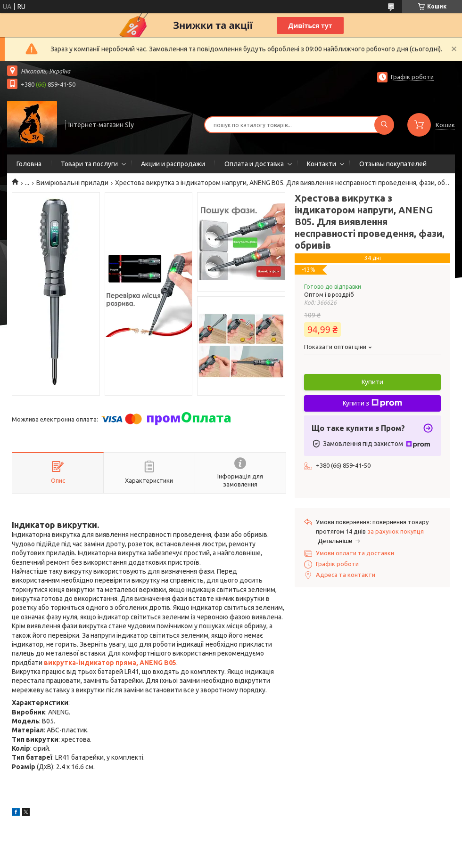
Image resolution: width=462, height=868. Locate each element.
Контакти (322, 164)
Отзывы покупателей (393, 164)
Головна (29, 164)
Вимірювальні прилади (72, 183)
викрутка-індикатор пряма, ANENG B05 (110, 663)
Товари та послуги (89, 164)
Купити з (372, 403)
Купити (372, 382)
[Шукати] (384, 125)
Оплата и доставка (254, 164)
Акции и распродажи (173, 164)
